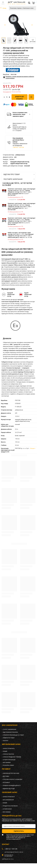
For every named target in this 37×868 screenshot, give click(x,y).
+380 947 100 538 (18, 147)
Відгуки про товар (12, 174)
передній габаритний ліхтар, (20, 163)
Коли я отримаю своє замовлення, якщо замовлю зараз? (20, 114)
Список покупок (8, 754)
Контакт (6, 741)
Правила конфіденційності (12, 786)
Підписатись (19, 831)
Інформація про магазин (11, 773)
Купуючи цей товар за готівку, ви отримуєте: (19, 128)
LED (15, 157)
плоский (27, 166)
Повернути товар (9, 738)
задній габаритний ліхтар (19, 163)
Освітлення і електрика (30, 8)
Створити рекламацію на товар (13, 735)
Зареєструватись (9, 749)
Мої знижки (7, 763)
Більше (32, 448)
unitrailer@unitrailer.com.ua (14, 852)
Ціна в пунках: (17, 123)
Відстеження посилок (10, 732)
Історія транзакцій (9, 760)
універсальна (20, 155)
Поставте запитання (13, 179)
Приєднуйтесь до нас (12, 816)
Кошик (5, 751)
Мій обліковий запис (11, 744)
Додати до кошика (20, 98)
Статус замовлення (10, 729)
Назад (3, 8)
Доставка (6, 776)
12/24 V (12, 159)
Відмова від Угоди (9, 789)
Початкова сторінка (16, 8)
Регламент (6, 783)
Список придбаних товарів (12, 757)
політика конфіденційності (13, 839)
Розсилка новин (8, 765)
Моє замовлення (10, 725)
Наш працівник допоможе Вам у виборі (20, 143)
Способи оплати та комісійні (13, 779)
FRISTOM (14, 74)
